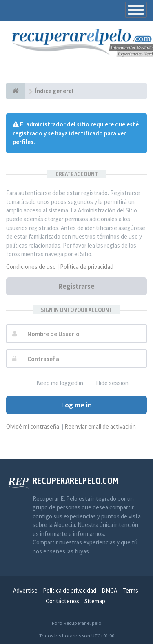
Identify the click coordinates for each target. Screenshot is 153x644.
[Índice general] (16, 91)
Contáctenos (62, 601)
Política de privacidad (87, 267)
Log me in (76, 405)
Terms (130, 590)
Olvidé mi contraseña (33, 426)
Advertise (25, 590)
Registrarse (76, 286)
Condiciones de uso (31, 267)
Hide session (108, 383)
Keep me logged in (55, 383)
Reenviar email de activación (100, 426)
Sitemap (95, 601)
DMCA (109, 590)
